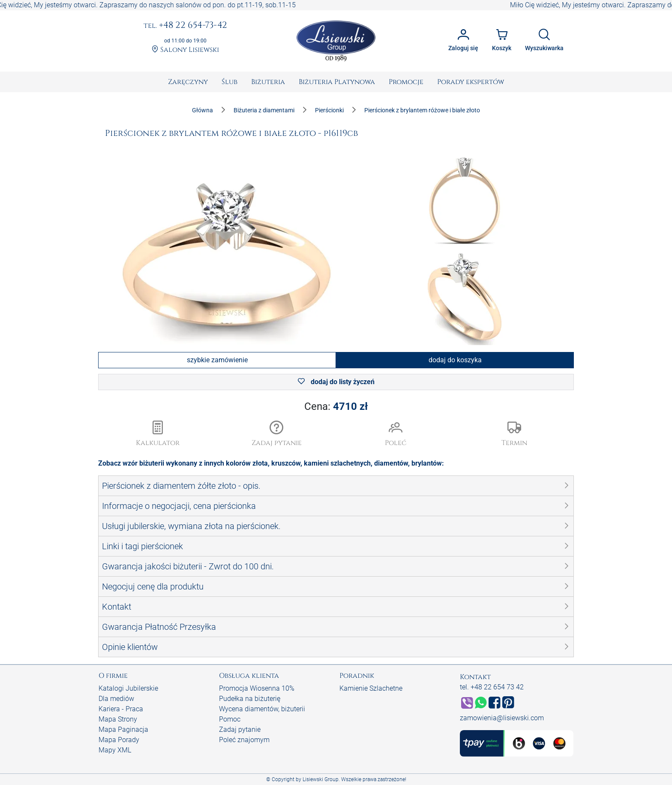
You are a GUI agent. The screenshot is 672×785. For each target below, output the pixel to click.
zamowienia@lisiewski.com (502, 718)
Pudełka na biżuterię (250, 699)
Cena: (336, 406)
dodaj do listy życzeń (336, 382)
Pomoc (230, 719)
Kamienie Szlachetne (371, 688)
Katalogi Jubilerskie (128, 688)
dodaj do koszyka (455, 360)
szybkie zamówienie (217, 360)
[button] (277, 434)
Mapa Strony (118, 719)
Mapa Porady (119, 740)
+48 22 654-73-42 (185, 26)
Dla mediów (116, 699)
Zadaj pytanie (240, 729)
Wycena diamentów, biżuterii (262, 709)
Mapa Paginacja (123, 729)
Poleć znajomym (244, 740)
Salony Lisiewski (185, 50)
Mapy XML (115, 750)
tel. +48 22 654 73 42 (492, 687)
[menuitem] (188, 82)
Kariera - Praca (121, 709)
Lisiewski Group (321, 779)
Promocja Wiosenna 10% (257, 688)
